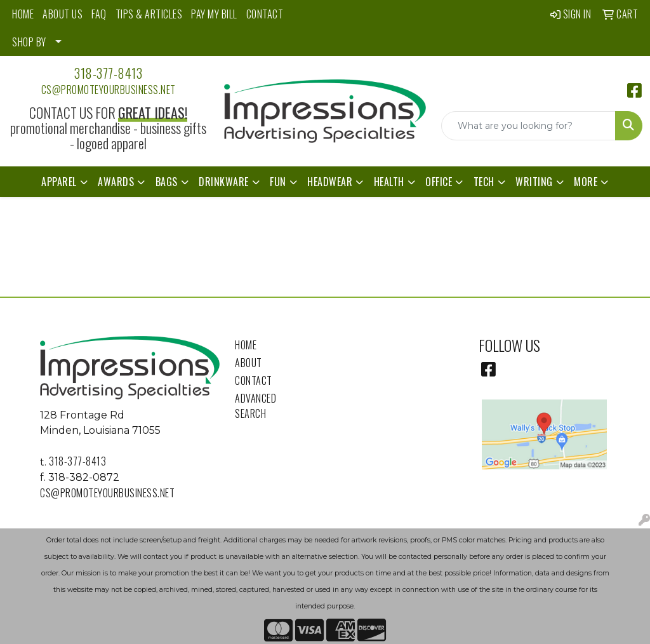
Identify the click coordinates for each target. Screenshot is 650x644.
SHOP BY (29, 42)
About (249, 363)
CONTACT (265, 14)
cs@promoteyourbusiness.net (109, 90)
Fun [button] (278, 182)
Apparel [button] (59, 182)
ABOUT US (63, 14)
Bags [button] (167, 182)
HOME (23, 14)
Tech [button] (484, 182)
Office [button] (439, 182)
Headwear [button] (330, 182)
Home (246, 345)
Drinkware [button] (224, 182)
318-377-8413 (108, 73)
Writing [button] (534, 182)
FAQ (99, 14)
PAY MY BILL (214, 14)
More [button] (586, 182)
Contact (254, 380)
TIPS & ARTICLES (149, 14)
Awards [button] (116, 182)
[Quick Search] (528, 126)
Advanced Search (255, 406)
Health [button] (389, 182)
